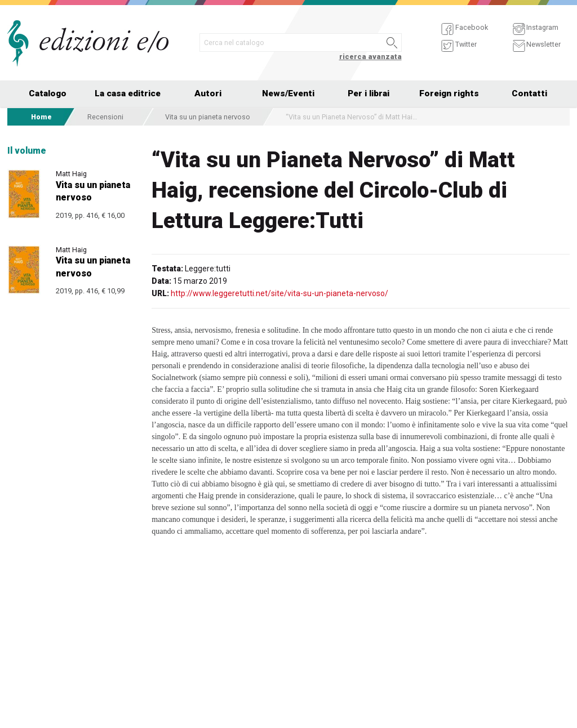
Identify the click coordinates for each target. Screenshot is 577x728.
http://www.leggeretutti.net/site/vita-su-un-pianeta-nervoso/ (279, 293)
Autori (208, 93)
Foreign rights (449, 93)
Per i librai (369, 93)
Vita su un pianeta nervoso (208, 117)
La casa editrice (128, 93)
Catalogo (48, 93)
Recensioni (105, 117)
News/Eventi (288, 93)
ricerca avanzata (370, 57)
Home (41, 117)
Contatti (529, 93)
